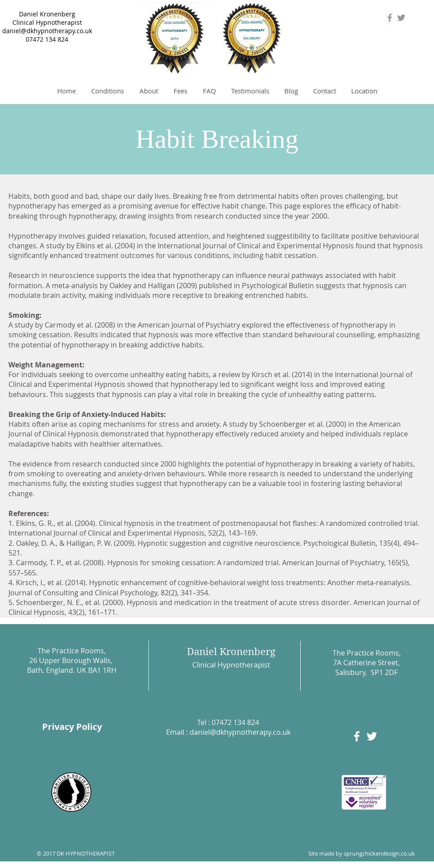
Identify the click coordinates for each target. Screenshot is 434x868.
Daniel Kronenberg (47, 14)
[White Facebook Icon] (357, 736)
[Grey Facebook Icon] (390, 18)
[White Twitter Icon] (372, 736)
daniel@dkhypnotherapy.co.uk (47, 31)
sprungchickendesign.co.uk (379, 853)
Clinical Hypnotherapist (47, 22)
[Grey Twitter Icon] (401, 18)
